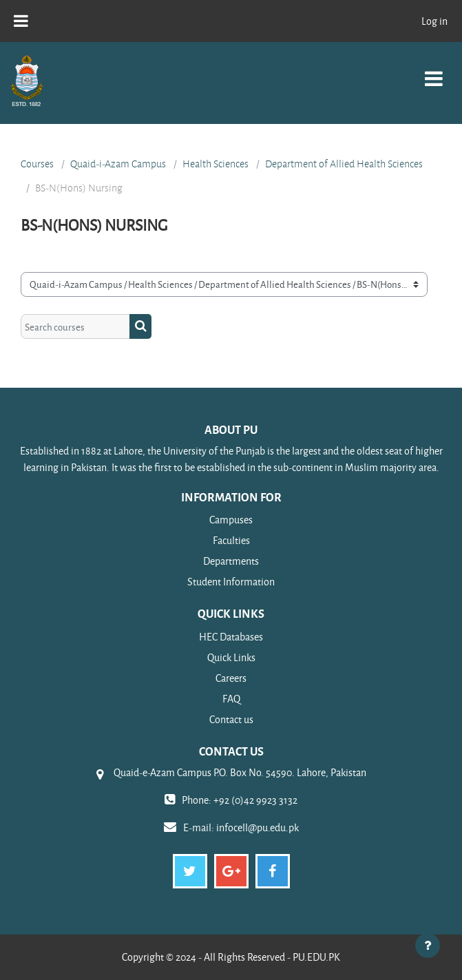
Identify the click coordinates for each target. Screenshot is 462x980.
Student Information (231, 582)
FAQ (231, 699)
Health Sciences (216, 164)
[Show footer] (428, 946)
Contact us (231, 719)
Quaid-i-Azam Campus (118, 164)
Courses (37, 164)
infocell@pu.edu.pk (258, 827)
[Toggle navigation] (434, 71)
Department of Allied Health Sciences (344, 164)
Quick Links (231, 657)
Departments (231, 561)
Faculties (231, 540)
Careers (231, 678)
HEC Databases (231, 637)
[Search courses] (75, 326)
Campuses (231, 520)
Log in (434, 21)
